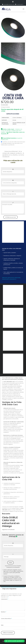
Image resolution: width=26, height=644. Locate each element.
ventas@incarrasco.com (8, 4)
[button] (14, 641)
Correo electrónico (6, 618)
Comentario (5, 599)
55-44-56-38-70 (19, 4)
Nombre (4, 612)
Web (2, 625)
